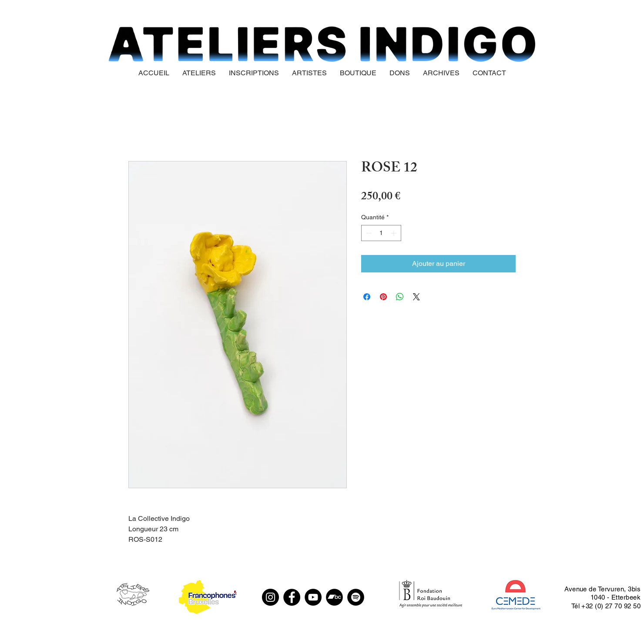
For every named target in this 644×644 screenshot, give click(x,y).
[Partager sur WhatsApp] (400, 297)
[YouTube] (313, 597)
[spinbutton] (381, 233)
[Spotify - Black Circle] (356, 597)
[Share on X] (416, 297)
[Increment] (394, 233)
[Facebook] (292, 597)
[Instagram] (270, 597)
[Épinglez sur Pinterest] (383, 297)
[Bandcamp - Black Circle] (334, 597)
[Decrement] (368, 233)
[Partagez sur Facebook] (367, 297)
